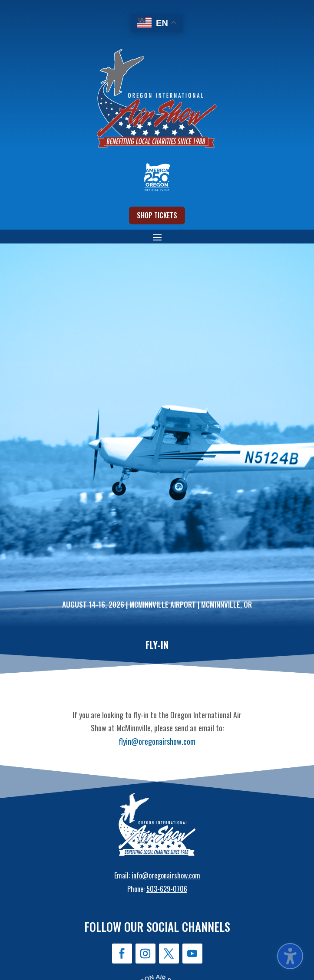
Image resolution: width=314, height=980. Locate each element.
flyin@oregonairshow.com (157, 741)
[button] (13, 13)
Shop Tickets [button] (157, 215)
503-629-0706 (167, 889)
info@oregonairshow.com (166, 875)
